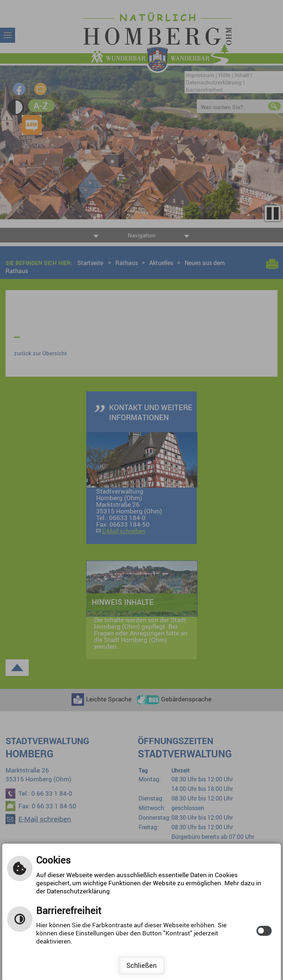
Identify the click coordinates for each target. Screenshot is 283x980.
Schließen (141, 965)
